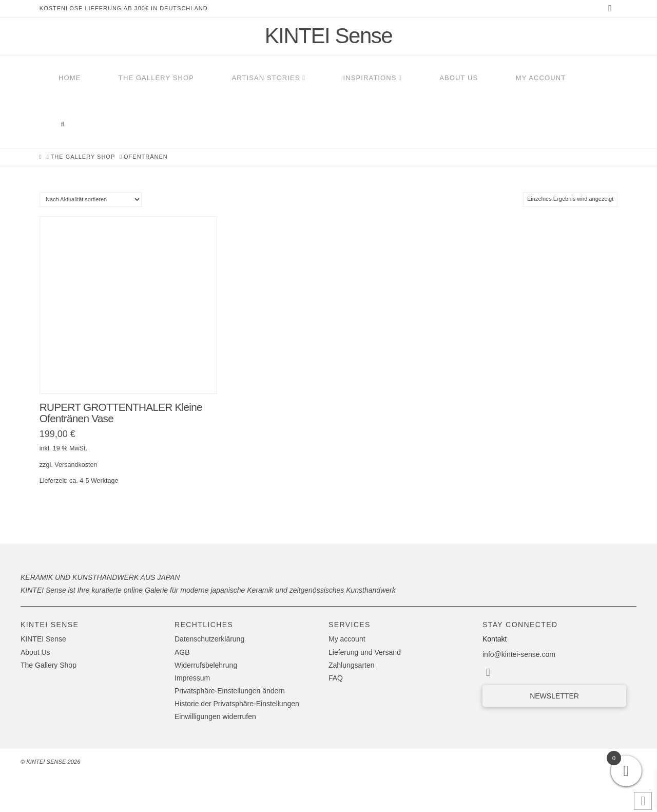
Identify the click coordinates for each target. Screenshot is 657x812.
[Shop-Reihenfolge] (91, 200)
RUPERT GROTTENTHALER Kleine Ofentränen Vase (121, 413)
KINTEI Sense (328, 36)
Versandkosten (76, 465)
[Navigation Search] (63, 125)
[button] (246, 691)
